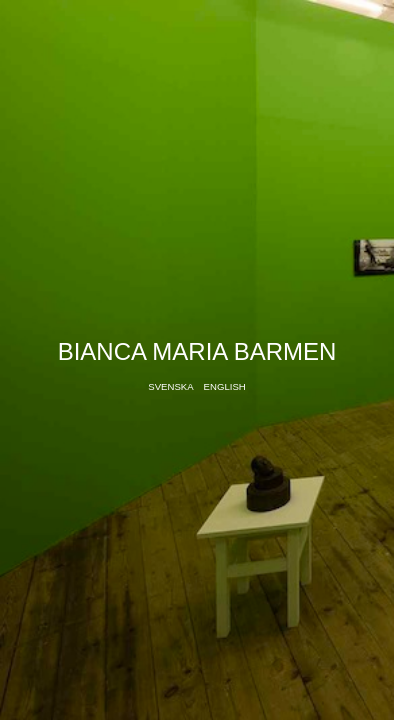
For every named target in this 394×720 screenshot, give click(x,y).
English (225, 386)
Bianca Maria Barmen (197, 351)
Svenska (170, 386)
